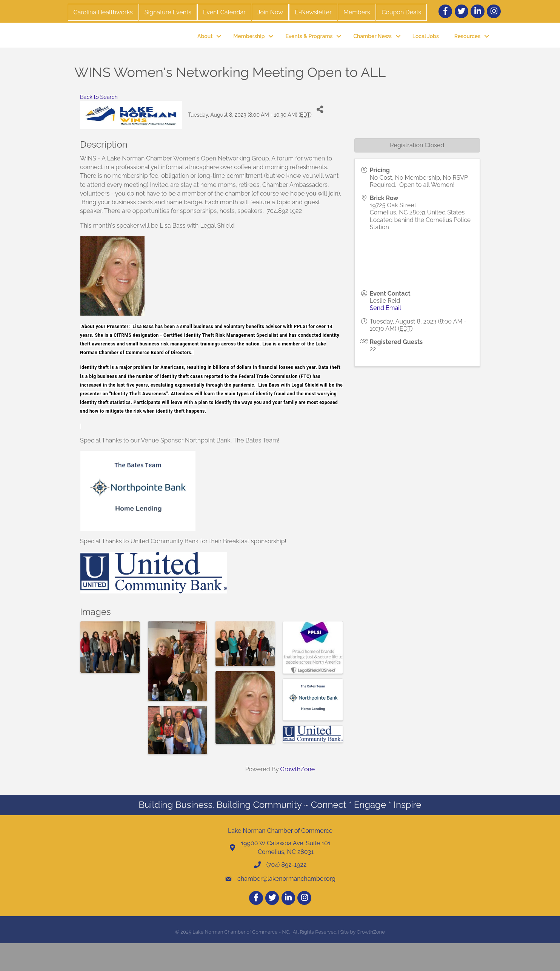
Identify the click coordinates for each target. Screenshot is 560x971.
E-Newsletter (313, 12)
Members (357, 12)
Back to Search (99, 124)
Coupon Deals (401, 12)
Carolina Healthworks (103, 12)
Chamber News (372, 50)
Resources (467, 50)
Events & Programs (309, 50)
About (205, 50)
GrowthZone (298, 797)
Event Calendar (224, 12)
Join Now (270, 12)
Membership (249, 50)
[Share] (320, 137)
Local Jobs (426, 50)
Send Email (385, 336)
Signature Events (168, 12)
